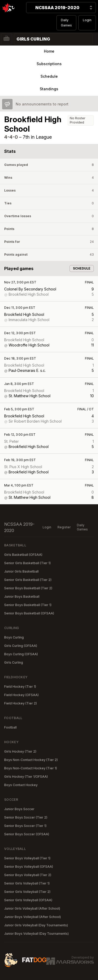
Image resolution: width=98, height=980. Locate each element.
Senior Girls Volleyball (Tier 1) (27, 883)
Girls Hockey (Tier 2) (20, 751)
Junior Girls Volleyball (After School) (32, 908)
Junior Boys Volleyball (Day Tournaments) (36, 934)
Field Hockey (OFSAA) (21, 695)
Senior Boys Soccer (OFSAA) (27, 834)
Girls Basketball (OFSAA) (23, 555)
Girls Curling (14, 662)
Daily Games (66, 23)
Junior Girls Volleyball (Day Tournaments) (36, 925)
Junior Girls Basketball (21, 571)
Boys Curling (14, 637)
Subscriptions (49, 64)
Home (49, 51)
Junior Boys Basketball (22, 597)
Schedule (49, 76)
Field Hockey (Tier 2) (21, 703)
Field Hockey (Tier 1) (20, 687)
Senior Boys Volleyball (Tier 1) (27, 858)
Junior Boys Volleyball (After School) (33, 917)
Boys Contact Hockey (21, 785)
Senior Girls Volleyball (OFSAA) (28, 900)
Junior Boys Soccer (19, 809)
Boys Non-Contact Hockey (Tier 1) (31, 768)
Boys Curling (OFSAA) (21, 654)
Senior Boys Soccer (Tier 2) (26, 817)
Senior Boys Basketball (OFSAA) (29, 613)
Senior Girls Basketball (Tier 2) (28, 580)
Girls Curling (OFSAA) (21, 646)
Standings (49, 89)
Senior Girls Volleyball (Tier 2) (27, 892)
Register (64, 527)
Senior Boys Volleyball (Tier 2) (28, 875)
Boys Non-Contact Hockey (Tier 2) (31, 760)
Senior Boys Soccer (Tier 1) (25, 826)
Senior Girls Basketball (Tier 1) (27, 563)
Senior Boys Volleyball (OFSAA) (29, 867)
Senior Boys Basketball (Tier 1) (28, 605)
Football (10, 727)
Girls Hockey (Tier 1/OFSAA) (26, 777)
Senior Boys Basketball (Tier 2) (28, 588)
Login (87, 20)
